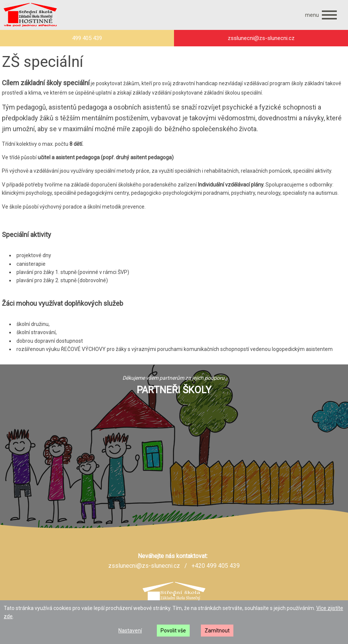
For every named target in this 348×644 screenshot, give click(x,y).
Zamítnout (217, 631)
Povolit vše (173, 631)
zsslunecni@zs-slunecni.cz (144, 566)
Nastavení (130, 631)
